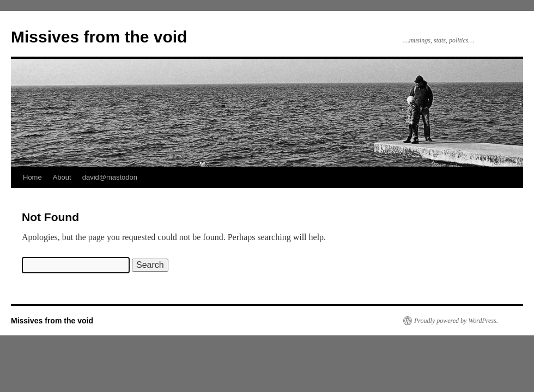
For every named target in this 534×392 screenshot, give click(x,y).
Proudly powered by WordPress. (456, 321)
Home (32, 177)
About (62, 177)
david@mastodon (110, 177)
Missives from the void (99, 37)
